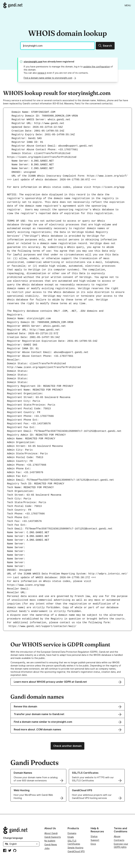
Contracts (119, 840)
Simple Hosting (75, 848)
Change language (13, 838)
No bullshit (50, 841)
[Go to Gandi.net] (13, 5)
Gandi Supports (53, 837)
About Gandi (51, 833)
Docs (93, 844)
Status (94, 836)
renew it (42, 73)
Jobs (47, 848)
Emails (71, 837)
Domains (72, 833)
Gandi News (51, 844)
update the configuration (97, 67)
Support (95, 840)
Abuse (117, 836)
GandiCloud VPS (76, 851)
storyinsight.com (33, 62)
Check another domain (67, 746)
